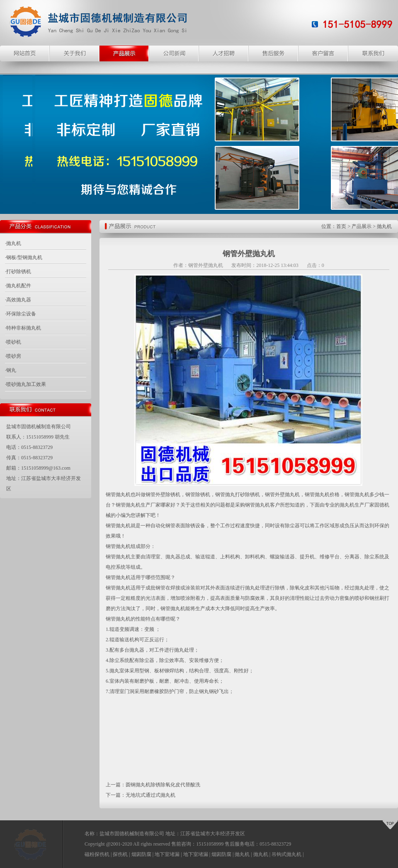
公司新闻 (174, 53)
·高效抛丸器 (18, 300)
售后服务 (274, 53)
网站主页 (25, 53)
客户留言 (323, 53)
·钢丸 (11, 370)
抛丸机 (384, 226)
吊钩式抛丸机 (286, 854)
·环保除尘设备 (21, 314)
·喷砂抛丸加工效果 (25, 384)
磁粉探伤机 (97, 854)
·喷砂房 (13, 356)
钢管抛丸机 (118, 495)
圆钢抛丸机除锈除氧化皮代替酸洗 (163, 785)
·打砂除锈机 (18, 272)
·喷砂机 (13, 342)
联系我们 (373, 53)
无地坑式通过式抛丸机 (150, 795)
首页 (341, 226)
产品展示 (124, 53)
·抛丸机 (13, 243)
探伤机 (120, 854)
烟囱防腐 (141, 854)
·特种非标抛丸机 (23, 328)
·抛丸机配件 (18, 286)
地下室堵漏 (167, 854)
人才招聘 (224, 53)
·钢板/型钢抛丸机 (24, 257)
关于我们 (75, 53)
